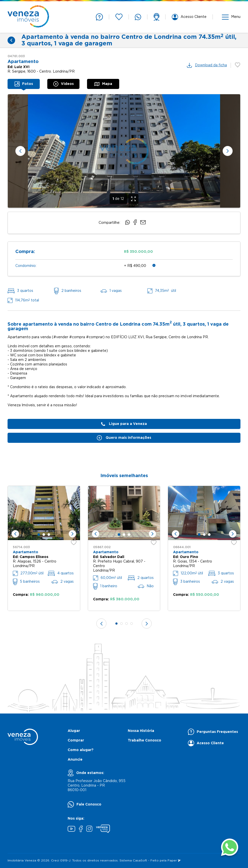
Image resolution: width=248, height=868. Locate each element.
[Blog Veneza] (103, 829)
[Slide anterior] (20, 151)
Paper (174, 861)
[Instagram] (89, 829)
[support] (156, 17)
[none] (124, 151)
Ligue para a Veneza (124, 424)
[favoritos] (74, 545)
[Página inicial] (28, 17)
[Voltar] (11, 40)
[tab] (24, 84)
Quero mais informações (124, 438)
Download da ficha (207, 65)
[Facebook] (81, 829)
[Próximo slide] (228, 151)
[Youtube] (71, 829)
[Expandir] (134, 199)
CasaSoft (140, 861)
